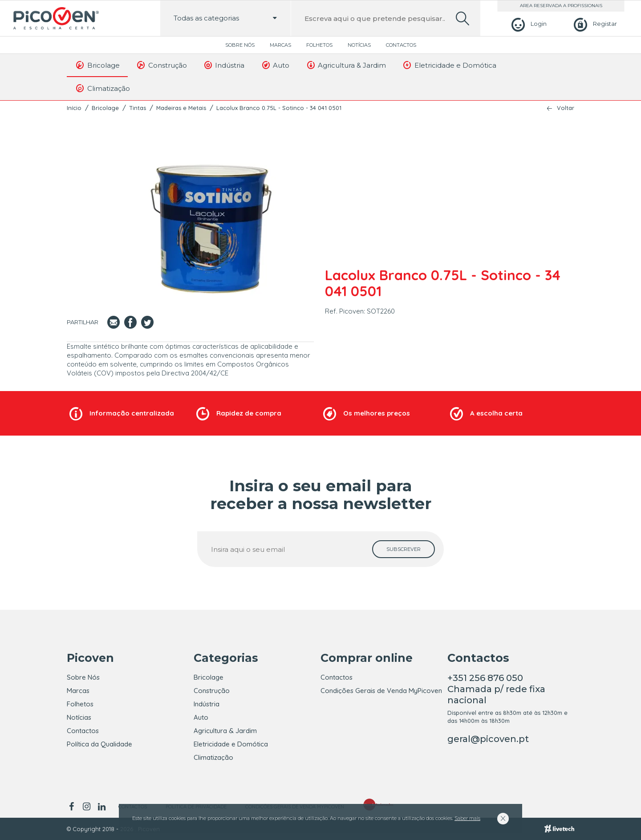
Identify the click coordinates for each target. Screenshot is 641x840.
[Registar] (594, 24)
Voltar (566, 108)
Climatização (102, 88)
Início (74, 108)
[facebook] (73, 807)
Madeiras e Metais (181, 108)
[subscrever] (404, 549)
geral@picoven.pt (488, 739)
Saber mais (467, 818)
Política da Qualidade (99, 744)
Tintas (138, 108)
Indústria (224, 65)
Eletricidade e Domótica (449, 65)
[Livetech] (559, 829)
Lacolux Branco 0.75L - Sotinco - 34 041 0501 (279, 108)
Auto (275, 65)
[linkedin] (101, 807)
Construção (161, 65)
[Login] (528, 24)
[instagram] (86, 807)
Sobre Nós (240, 45)
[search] (462, 18)
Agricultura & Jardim (346, 65)
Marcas (280, 45)
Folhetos (319, 45)
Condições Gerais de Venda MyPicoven (381, 691)
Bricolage (97, 65)
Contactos (401, 45)
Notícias (359, 45)
